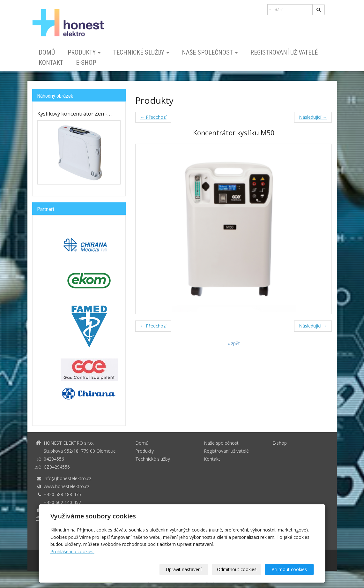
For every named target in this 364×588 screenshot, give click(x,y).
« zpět (234, 343)
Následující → (313, 117)
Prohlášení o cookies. (72, 551)
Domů (47, 52)
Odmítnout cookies (237, 569)
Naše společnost (210, 52)
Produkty (84, 52)
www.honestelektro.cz (67, 486)
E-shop (86, 63)
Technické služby (141, 52)
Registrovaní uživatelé (284, 52)
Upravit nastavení (184, 569)
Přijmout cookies (290, 569)
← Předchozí (153, 117)
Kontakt (51, 63)
